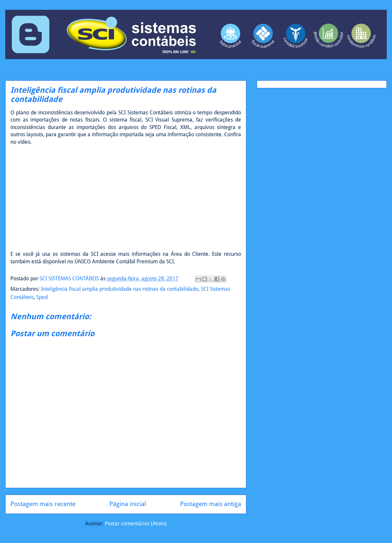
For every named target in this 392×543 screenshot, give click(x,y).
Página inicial (128, 504)
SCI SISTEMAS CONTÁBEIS (70, 279)
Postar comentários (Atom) (136, 524)
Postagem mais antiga (211, 504)
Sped (42, 297)
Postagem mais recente (43, 504)
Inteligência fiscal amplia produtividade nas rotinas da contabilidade (120, 289)
